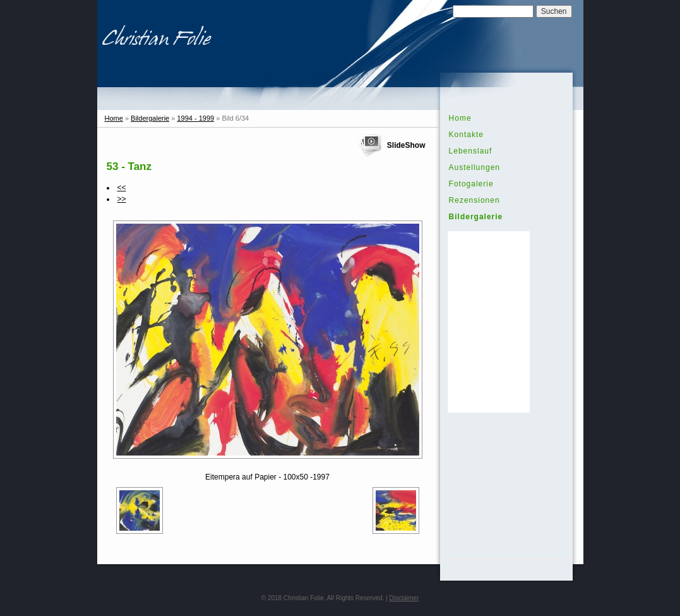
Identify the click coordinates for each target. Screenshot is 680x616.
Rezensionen (474, 200)
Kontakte (466, 135)
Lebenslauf (471, 151)
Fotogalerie (471, 184)
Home (114, 118)
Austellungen (474, 167)
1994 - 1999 (195, 118)
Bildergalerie (150, 118)
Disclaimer (404, 598)
